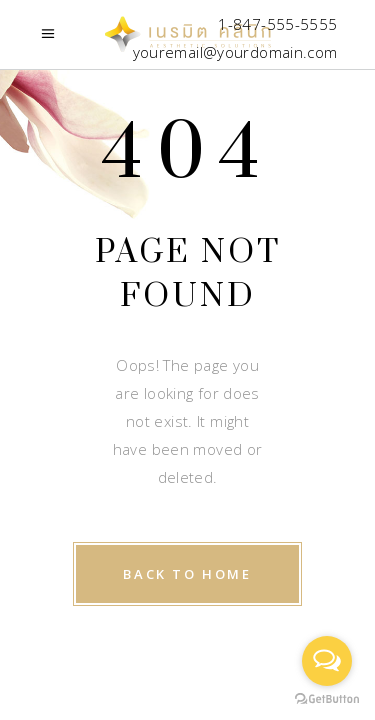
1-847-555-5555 (277, 24)
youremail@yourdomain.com (235, 52)
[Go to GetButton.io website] (327, 699)
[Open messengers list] (327, 661)
